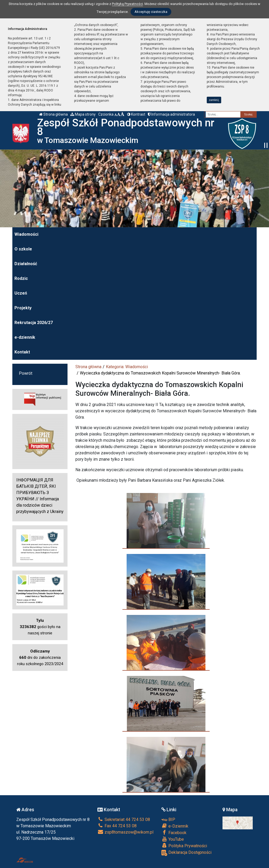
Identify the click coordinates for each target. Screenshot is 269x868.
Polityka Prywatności (184, 846)
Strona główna (53, 114)
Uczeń (21, 293)
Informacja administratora (171, 114)
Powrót (26, 373)
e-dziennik (25, 337)
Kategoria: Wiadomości (127, 367)
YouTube (173, 839)
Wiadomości (26, 234)
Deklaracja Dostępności (186, 853)
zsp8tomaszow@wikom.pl (125, 832)
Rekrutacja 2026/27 (34, 323)
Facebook (174, 833)
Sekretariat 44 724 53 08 (124, 820)
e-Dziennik (175, 826)
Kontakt (22, 352)
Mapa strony (83, 114)
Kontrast (136, 114)
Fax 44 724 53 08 (117, 826)
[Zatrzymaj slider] (266, 145)
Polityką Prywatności (127, 4)
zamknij (214, 100)
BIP (168, 820)
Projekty (23, 308)
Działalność (26, 264)
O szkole (23, 249)
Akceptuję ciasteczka (151, 12)
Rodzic (21, 278)
